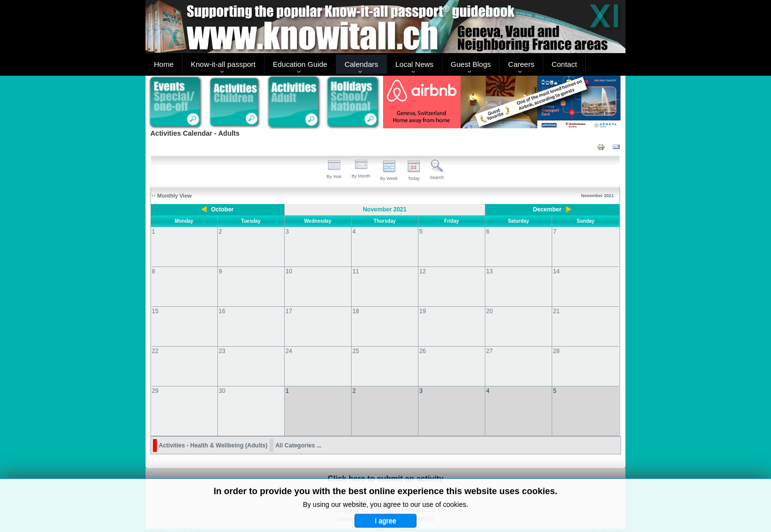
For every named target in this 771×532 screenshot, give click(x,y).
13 (489, 271)
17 (289, 311)
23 (222, 351)
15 (155, 311)
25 (356, 351)
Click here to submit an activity (385, 469)
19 (423, 311)
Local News (415, 64)
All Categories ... (298, 436)
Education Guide (300, 64)
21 (556, 311)
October (222, 209)
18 (356, 311)
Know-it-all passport (223, 64)
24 (289, 351)
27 (489, 351)
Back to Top (609, 523)
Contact (564, 64)
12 (423, 271)
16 (222, 311)
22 (155, 351)
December (547, 209)
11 (356, 271)
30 (222, 391)
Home (164, 64)
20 (489, 311)
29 (155, 391)
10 (289, 271)
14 (556, 271)
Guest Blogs (471, 64)
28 (556, 351)
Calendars (361, 64)
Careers (521, 64)
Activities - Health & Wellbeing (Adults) (213, 436)
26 (423, 351)
